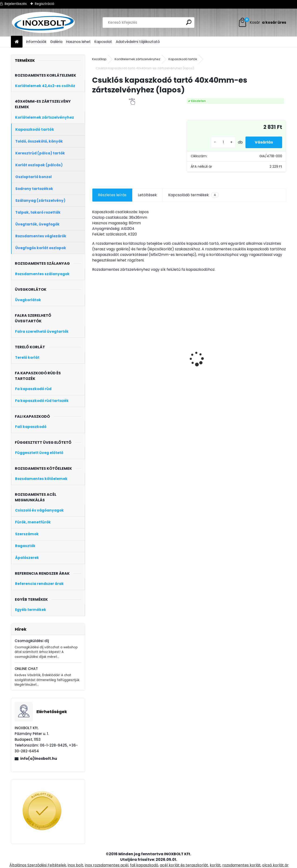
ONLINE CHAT (26, 669)
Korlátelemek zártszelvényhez (137, 59)
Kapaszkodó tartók (183, 59)
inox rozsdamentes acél (107, 865)
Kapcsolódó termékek (193, 195)
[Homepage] (17, 42)
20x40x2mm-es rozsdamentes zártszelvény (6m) (209, 357)
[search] (189, 22)
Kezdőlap (99, 59)
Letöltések (147, 195)
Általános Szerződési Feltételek (38, 865)
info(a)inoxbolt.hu (39, 759)
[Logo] (43, 23)
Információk (36, 42)
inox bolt (76, 865)
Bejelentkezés (16, 4)
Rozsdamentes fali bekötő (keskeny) (161, 359)
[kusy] (223, 142)
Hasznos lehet (78, 42)
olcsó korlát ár (275, 865)
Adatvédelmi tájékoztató (138, 42)
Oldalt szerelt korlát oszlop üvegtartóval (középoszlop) (114, 371)
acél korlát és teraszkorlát (184, 865)
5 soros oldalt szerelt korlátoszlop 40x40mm (262, 368)
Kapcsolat (103, 42)
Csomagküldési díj (32, 641)
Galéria (56, 42)
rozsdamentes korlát (241, 865)
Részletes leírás (112, 195)
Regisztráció (45, 4)
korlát (215, 865)
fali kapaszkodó (144, 865)
